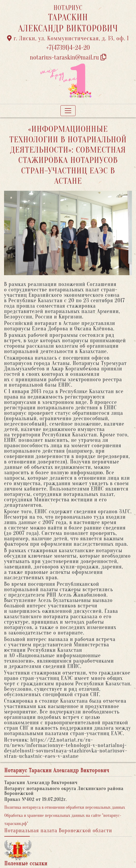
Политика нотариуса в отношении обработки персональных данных (65, 807)
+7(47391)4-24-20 (68, 48)
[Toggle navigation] (68, 111)
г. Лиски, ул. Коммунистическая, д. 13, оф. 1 (68, 38)
